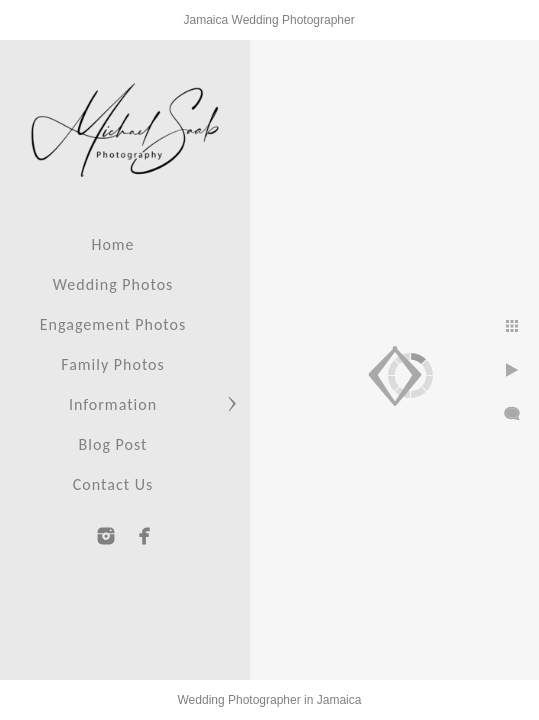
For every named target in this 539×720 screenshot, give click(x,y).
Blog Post (113, 444)
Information (113, 404)
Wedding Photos (113, 284)
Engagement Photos (113, 324)
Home (112, 244)
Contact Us (113, 484)
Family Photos (113, 364)
